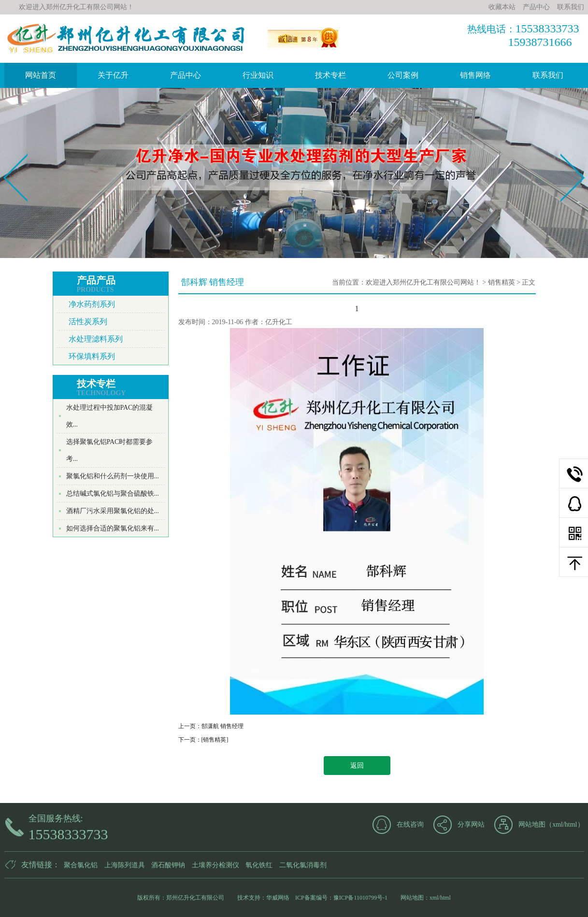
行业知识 (258, 75)
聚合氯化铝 (81, 865)
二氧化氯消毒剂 (303, 865)
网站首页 (41, 75)
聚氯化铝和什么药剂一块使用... (113, 476)
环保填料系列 (92, 356)
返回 (357, 766)
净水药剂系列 (92, 304)
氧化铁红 (259, 865)
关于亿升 (113, 75)
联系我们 (548, 75)
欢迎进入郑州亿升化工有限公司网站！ (423, 282)
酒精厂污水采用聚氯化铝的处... (113, 511)
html (571, 824)
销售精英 (502, 282)
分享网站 (471, 824)
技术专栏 (330, 75)
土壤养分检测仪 (215, 865)
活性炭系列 (88, 322)
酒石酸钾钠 (168, 865)
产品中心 (186, 75)
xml (558, 824)
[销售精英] (215, 740)
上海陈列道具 (125, 865)
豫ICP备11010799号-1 (360, 898)
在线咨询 (410, 824)
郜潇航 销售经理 (222, 726)
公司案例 (403, 75)
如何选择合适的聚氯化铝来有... (113, 528)
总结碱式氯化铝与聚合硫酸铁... (113, 494)
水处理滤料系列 (96, 339)
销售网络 (475, 75)
